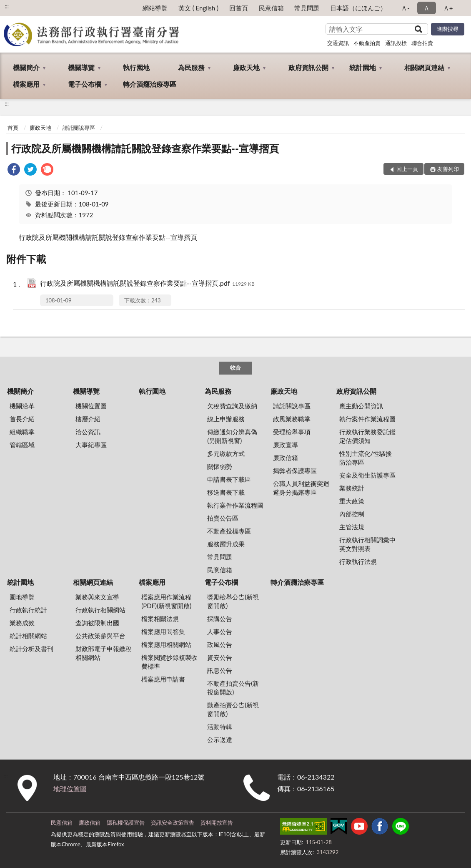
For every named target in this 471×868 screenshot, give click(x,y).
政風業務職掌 (292, 419)
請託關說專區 (79, 128)
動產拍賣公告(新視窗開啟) (233, 709)
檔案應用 (26, 84)
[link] (14, 170)
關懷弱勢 (220, 466)
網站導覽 (155, 8)
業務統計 (352, 488)
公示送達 (220, 740)
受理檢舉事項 (292, 432)
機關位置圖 (91, 406)
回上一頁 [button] (407, 169)
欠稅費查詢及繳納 (232, 406)
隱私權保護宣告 (126, 823)
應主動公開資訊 (361, 406)
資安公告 (220, 657)
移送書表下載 (226, 492)
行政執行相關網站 (100, 610)
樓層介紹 (88, 419)
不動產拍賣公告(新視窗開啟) (233, 688)
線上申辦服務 (226, 419)
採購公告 (220, 619)
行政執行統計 (28, 610)
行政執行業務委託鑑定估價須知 (367, 436)
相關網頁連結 (424, 67)
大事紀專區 (91, 445)
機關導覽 (81, 67)
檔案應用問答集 (163, 632)
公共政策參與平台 (100, 636)
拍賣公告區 (223, 518)
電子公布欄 (85, 84)
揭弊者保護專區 (295, 470)
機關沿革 (22, 406)
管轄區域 (22, 445)
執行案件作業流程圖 (235, 505)
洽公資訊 (88, 432)
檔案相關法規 (160, 619)
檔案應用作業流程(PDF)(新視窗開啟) (166, 601)
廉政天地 (246, 67)
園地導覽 (22, 597)
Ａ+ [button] (448, 8)
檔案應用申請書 (163, 679)
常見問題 (307, 8)
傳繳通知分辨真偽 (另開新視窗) (232, 436)
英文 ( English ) (198, 8)
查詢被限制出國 (97, 623)
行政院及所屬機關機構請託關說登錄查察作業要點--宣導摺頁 (145, 148)
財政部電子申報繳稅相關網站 (104, 653)
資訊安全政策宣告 (173, 823)
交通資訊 (338, 43)
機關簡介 (26, 67)
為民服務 (191, 67)
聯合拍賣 (422, 43)
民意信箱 (271, 8)
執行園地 (136, 67)
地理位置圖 (70, 789)
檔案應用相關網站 (166, 644)
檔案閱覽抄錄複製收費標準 (169, 662)
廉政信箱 (286, 458)
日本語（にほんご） (358, 8)
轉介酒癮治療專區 (150, 84)
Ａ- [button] (405, 8)
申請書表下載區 (229, 479)
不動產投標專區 (229, 531)
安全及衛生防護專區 (367, 475)
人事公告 (220, 632)
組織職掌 (22, 432)
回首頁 (239, 8)
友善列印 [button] (448, 169)
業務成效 (22, 623)
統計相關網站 (28, 636)
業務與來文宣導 (97, 597)
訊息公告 (220, 670)
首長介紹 (22, 419)
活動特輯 (220, 727)
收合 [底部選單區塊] (235, 367)
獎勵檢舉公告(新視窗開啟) (233, 601)
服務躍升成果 (226, 544)
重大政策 (352, 501)
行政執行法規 (358, 561)
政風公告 (220, 644)
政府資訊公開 (308, 67)
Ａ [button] (427, 8)
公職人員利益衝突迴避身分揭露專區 (301, 488)
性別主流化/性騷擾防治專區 (366, 458)
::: (7, 6)
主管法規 (352, 527)
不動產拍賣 (367, 43)
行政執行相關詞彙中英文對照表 (367, 544)
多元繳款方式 (226, 453)
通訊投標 (396, 43)
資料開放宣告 (217, 823)
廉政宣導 (286, 445)
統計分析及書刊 (31, 649)
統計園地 (363, 67)
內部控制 (352, 514)
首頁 (13, 128)
